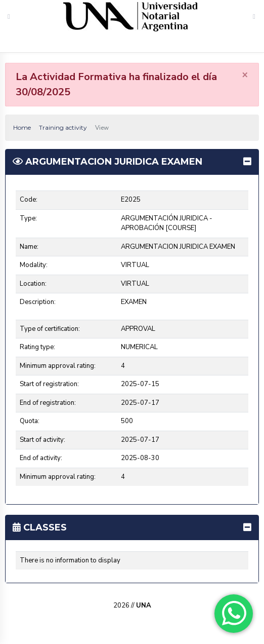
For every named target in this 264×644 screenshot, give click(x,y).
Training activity (63, 127)
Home (22, 127)
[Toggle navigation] (254, 16)
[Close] (245, 75)
